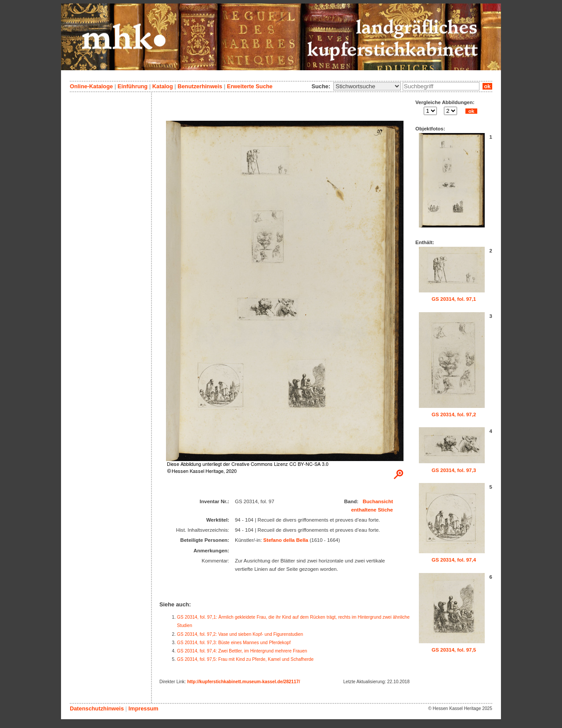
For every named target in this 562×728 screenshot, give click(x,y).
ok (487, 86)
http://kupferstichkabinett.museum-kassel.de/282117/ (243, 682)
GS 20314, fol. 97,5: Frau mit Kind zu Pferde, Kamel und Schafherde (245, 659)
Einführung (133, 86)
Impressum (143, 708)
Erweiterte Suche (250, 86)
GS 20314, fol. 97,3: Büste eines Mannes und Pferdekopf (234, 643)
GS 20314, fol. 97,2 (454, 414)
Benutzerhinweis (200, 86)
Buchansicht (378, 501)
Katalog (163, 86)
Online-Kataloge (91, 86)
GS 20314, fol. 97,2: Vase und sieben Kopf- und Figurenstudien (240, 634)
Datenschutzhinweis (97, 708)
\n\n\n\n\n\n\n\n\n (367, 86)
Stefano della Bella (286, 540)
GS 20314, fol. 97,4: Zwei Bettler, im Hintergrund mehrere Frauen (242, 651)
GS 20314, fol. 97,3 (454, 470)
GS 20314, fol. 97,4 (454, 560)
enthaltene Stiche (372, 510)
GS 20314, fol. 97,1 (454, 299)
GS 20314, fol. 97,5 (454, 650)
